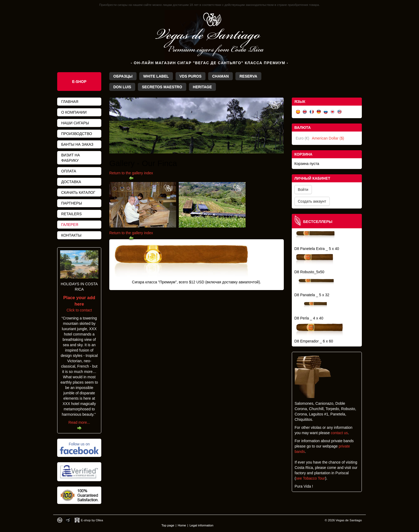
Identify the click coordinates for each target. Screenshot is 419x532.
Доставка (71, 182)
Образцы (123, 76)
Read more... (79, 422)
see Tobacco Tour (310, 478)
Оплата (69, 171)
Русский (326, 112)
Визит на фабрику (71, 158)
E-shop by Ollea (92, 520)
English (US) (340, 112)
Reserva (248, 76)
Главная (70, 102)
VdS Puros (191, 76)
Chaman (220, 76)
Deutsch (319, 112)
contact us (339, 433)
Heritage (202, 87)
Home (182, 525)
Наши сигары (75, 123)
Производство (77, 134)
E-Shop (79, 82)
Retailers (71, 214)
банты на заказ (77, 144)
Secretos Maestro (162, 87)
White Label (156, 76)
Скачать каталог (78, 192)
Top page (168, 525)
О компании (74, 112)
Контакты (71, 235)
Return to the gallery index (131, 173)
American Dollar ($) (328, 138)
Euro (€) (303, 138)
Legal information (201, 525)
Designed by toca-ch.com (60, 520)
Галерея (70, 225)
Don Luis (122, 87)
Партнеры (72, 203)
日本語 (333, 112)
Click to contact (79, 304)
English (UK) (305, 112)
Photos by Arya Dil (68, 520)
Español (298, 112)
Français (312, 112)
